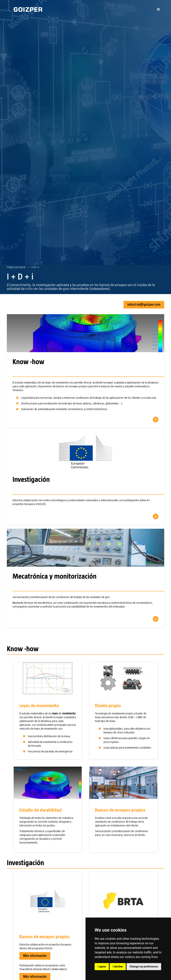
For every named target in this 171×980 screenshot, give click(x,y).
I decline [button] (118, 967)
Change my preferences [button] (144, 967)
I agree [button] (102, 967)
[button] (158, 9)
